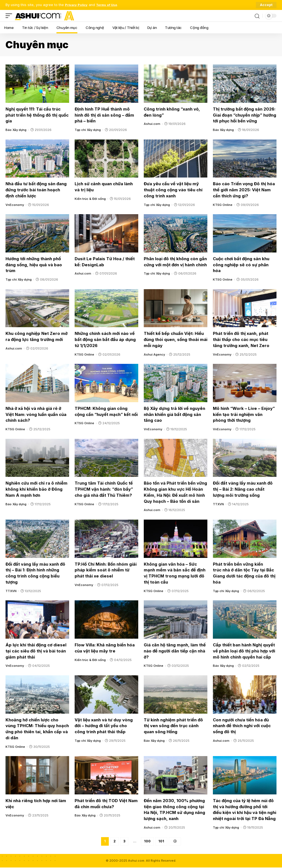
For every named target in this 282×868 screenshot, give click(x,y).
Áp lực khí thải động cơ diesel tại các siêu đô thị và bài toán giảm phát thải (36, 651)
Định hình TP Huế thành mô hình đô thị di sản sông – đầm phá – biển (104, 115)
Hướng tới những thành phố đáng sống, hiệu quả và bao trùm (34, 265)
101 (161, 841)
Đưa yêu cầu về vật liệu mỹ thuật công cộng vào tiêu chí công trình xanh (173, 190)
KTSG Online (223, 205)
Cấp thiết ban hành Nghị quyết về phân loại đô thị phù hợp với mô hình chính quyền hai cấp (244, 651)
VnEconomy (15, 205)
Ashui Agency (154, 354)
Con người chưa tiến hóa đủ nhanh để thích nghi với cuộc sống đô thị (242, 726)
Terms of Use (111, 5)
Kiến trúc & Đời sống (90, 199)
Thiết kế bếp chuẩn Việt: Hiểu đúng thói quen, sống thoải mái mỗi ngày (176, 339)
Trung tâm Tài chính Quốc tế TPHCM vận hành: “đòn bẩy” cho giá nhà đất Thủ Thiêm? (104, 489)
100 (147, 841)
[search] (257, 16)
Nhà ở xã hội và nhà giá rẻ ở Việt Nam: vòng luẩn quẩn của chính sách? (36, 414)
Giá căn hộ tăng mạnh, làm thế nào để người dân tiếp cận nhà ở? (175, 651)
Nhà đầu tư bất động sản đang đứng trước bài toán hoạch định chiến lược (36, 190)
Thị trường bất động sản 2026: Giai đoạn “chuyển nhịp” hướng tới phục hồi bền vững (245, 115)
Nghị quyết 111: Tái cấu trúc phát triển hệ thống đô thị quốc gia (37, 115)
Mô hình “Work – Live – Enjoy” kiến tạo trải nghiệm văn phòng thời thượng (244, 414)
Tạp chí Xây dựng (88, 130)
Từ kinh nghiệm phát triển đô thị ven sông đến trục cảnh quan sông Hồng (173, 726)
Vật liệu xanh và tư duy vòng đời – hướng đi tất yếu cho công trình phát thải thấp (104, 726)
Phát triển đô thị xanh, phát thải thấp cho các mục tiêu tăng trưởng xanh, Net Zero (241, 339)
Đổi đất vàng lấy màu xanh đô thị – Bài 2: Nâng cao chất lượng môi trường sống (243, 489)
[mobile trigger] (10, 16)
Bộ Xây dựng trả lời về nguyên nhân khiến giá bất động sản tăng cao (174, 414)
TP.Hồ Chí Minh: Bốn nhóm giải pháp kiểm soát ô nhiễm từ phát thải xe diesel (106, 570)
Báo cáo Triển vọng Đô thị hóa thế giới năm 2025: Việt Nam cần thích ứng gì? (244, 190)
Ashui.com (152, 124)
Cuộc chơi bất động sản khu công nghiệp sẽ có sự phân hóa (241, 265)
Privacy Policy (78, 5)
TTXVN (218, 504)
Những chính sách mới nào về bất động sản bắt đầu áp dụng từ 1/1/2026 (105, 339)
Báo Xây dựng (16, 130)
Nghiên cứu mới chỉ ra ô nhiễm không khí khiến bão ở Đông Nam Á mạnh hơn (36, 489)
